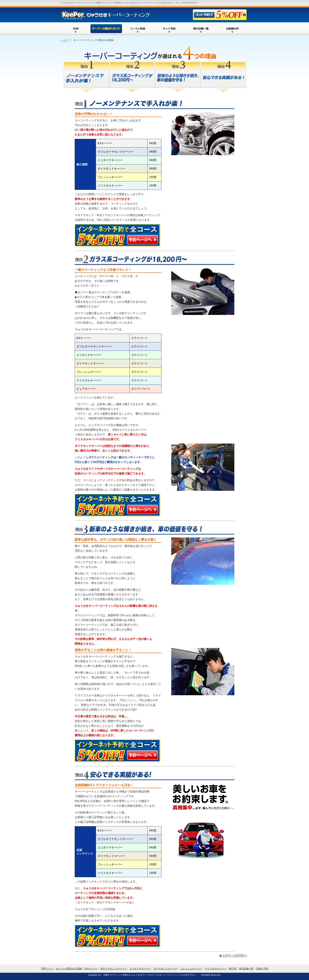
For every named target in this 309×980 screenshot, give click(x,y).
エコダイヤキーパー (140, 969)
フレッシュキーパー (191, 969)
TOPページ (47, 969)
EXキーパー (91, 969)
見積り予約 (262, 969)
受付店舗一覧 (246, 969)
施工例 (233, 969)
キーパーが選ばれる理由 (69, 969)
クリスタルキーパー (215, 969)
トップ (64, 40)
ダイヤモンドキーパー (166, 969)
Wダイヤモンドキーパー (113, 969)
